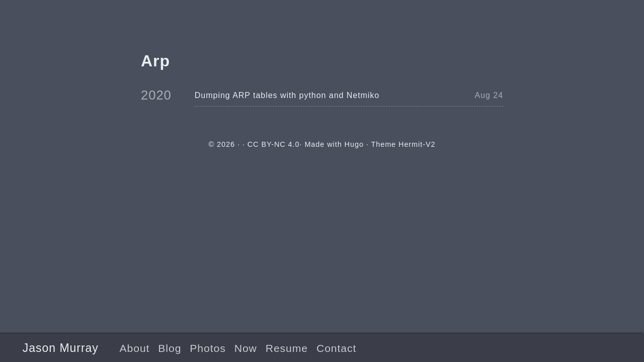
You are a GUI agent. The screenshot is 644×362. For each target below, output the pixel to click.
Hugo (354, 144)
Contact (336, 348)
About (134, 348)
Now (246, 348)
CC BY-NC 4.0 (274, 144)
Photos (208, 348)
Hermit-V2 (417, 144)
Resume (287, 348)
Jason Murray (61, 348)
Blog (170, 348)
